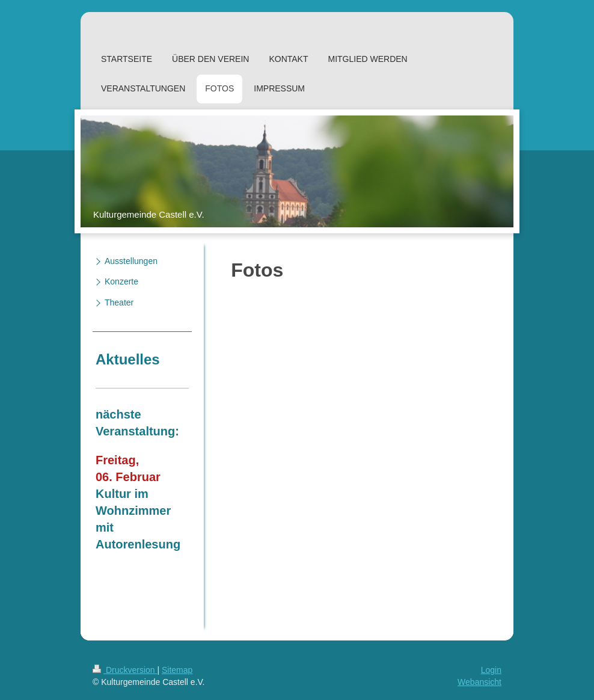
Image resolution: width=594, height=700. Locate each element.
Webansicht (479, 682)
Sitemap (177, 670)
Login (491, 670)
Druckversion (125, 670)
